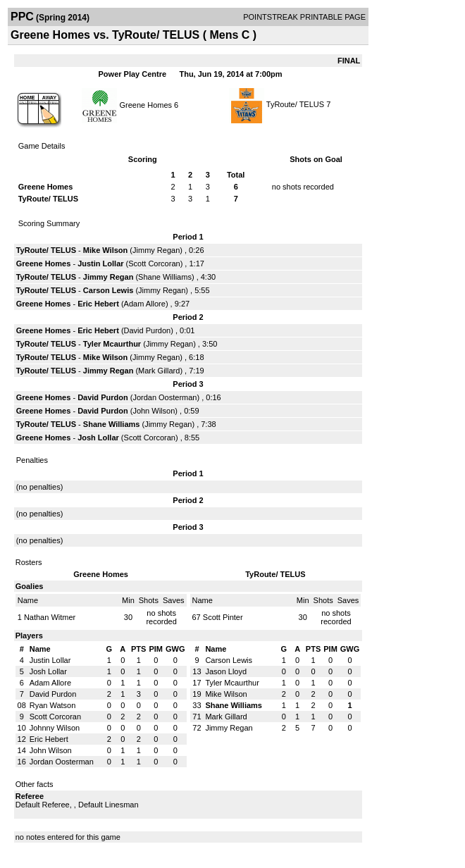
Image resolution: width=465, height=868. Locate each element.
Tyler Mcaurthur (112, 344)
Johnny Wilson (55, 728)
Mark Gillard (159, 371)
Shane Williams (165, 277)
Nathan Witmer (50, 617)
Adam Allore (145, 304)
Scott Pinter (223, 617)
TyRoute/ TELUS (295, 104)
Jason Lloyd (226, 671)
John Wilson (154, 411)
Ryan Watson (53, 705)
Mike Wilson (105, 250)
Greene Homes (145, 104)
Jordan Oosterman (165, 397)
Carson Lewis (108, 290)
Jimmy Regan (156, 250)
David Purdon (148, 330)
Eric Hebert (98, 304)
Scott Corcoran (154, 263)
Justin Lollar (100, 263)
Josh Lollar (98, 438)
